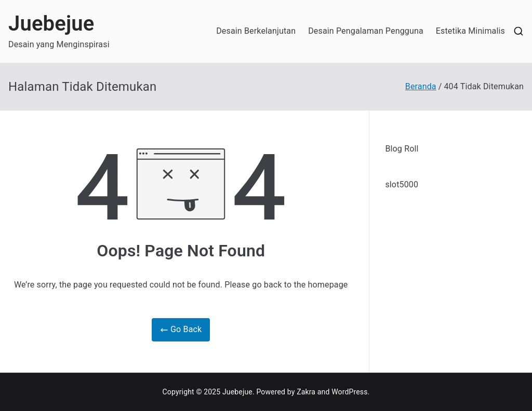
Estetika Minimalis (470, 31)
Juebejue (51, 24)
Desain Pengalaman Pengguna (366, 31)
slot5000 (402, 184)
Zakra (306, 392)
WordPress (349, 392)
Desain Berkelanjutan (256, 31)
